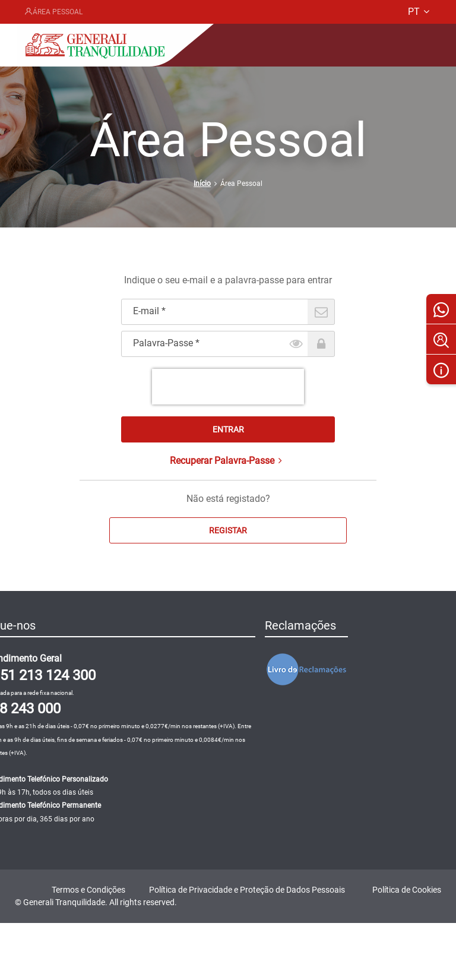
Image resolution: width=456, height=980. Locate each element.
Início (202, 184)
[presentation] (228, 387)
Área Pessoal (53, 12)
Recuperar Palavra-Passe (228, 461)
